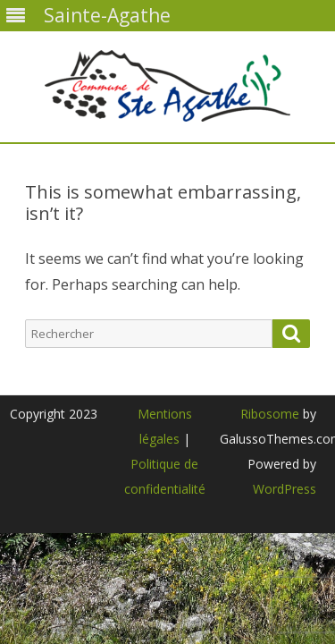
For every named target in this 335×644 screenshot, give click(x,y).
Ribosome (270, 414)
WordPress (285, 489)
